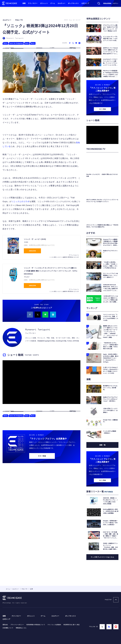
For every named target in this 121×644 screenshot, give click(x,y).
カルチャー (62, 3)
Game (27, 43)
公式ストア (85, 3)
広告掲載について (8, 628)
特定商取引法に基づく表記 (72, 625)
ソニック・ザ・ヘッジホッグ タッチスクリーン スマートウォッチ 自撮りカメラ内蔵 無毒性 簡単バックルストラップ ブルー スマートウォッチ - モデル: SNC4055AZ (51, 271)
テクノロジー (33, 3)
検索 (99, 3)
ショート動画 (15, 355)
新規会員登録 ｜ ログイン (111, 3)
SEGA (5, 43)
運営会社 (5, 625)
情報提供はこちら (21, 628)
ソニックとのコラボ (20, 201)
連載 (24, 3)
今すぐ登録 (42, 456)
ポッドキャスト (73, 3)
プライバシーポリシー (17, 625)
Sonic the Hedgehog (16, 43)
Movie (33, 43)
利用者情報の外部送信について (36, 625)
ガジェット (44, 3)
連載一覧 (102, 445)
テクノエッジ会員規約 (54, 625)
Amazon (32, 251)
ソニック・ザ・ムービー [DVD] (35, 239)
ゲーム (53, 3)
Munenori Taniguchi (15, 38)
